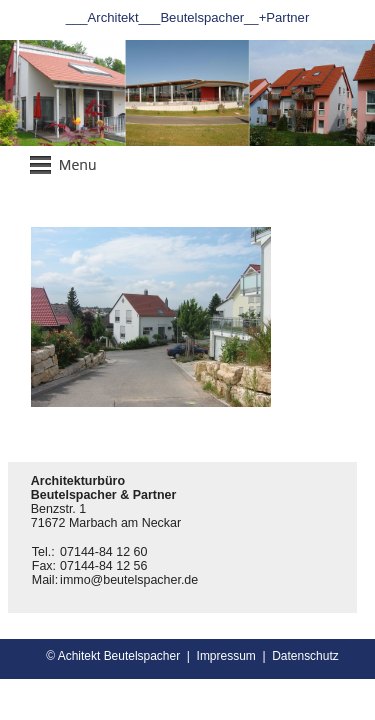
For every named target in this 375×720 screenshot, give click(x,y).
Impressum (226, 656)
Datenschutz (305, 656)
